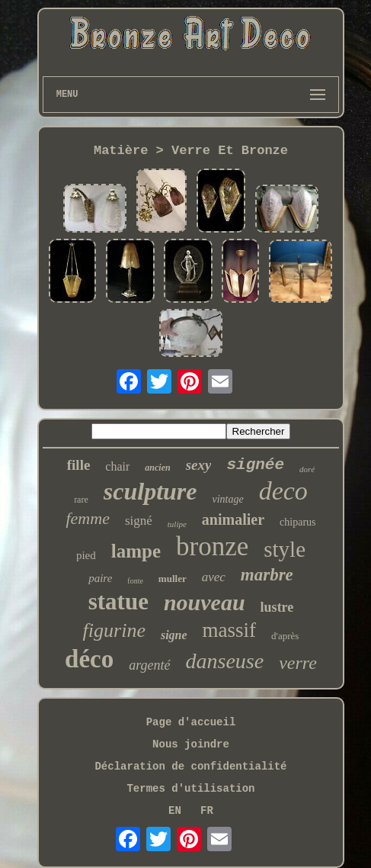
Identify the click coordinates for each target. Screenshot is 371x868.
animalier (233, 519)
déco (89, 659)
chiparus (297, 522)
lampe (136, 551)
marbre (267, 575)
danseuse (225, 661)
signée (255, 465)
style (285, 549)
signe (174, 635)
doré (307, 469)
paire (100, 578)
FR (207, 811)
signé (139, 521)
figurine (114, 630)
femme (87, 518)
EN (175, 811)
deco (283, 491)
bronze (212, 547)
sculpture (150, 491)
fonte (135, 581)
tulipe (177, 524)
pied (86, 555)
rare (81, 500)
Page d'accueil (191, 722)
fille (79, 465)
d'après (285, 636)
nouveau (205, 602)
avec (214, 577)
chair (117, 466)
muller (173, 579)
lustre (277, 607)
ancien (157, 468)
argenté (149, 665)
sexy (199, 465)
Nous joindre (191, 744)
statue (118, 601)
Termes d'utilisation (190, 789)
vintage (227, 499)
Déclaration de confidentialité (190, 767)
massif (230, 630)
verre (298, 663)
